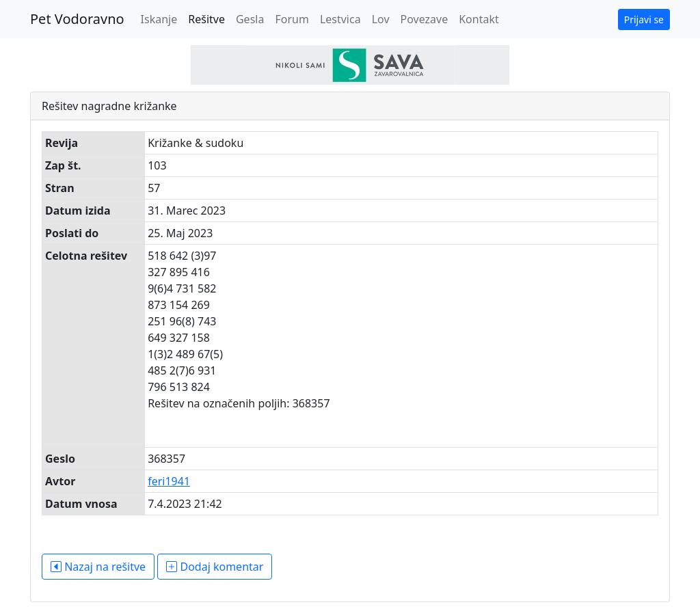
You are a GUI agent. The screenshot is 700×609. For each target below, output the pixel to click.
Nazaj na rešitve (98, 567)
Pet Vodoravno (77, 19)
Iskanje (159, 19)
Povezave (425, 19)
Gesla (250, 19)
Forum (292, 19)
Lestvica (340, 19)
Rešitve (206, 19)
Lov (381, 19)
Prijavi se (644, 19)
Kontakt (479, 19)
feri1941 (169, 481)
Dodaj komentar (215, 567)
